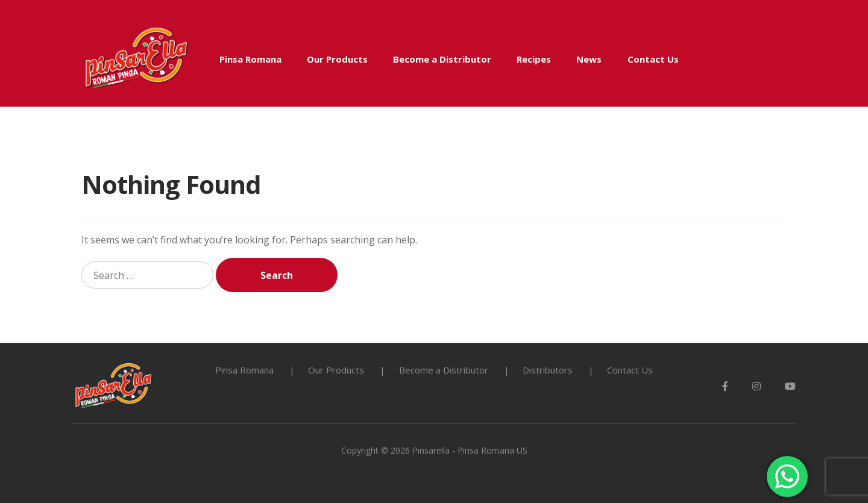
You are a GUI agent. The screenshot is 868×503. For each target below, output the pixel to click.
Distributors (548, 370)
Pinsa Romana (250, 59)
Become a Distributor (442, 59)
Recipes (534, 59)
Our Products (337, 59)
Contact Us (653, 59)
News (589, 59)
